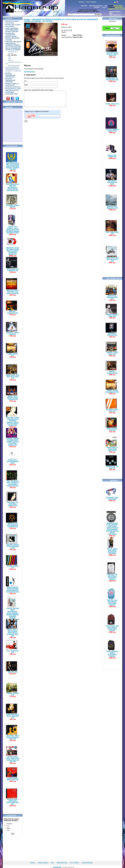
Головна (81, 2)
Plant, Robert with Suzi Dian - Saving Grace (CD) (112, 54)
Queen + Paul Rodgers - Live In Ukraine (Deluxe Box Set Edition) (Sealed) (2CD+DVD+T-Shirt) (13, 230)
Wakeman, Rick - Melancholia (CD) (112, 207)
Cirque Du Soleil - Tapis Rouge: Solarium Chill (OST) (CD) (13, 802)
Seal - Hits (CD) (13, 672)
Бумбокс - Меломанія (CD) (112, 372)
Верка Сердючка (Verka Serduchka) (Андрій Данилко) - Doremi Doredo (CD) (13, 589)
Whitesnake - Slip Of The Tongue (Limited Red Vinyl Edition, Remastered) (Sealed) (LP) (13, 251)
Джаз (8, 828)
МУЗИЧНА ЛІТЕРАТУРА (13, 87)
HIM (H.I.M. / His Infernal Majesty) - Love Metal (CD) (13, 525)
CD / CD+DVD (12, 55)
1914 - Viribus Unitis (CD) (112, 233)
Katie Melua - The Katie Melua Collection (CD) (13, 504)
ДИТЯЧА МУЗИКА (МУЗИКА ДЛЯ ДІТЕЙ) (13, 37)
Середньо (67, 30)
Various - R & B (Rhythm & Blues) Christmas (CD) (13, 398)
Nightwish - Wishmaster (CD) (13, 312)
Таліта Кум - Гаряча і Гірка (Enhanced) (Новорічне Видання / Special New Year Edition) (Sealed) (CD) (13, 421)
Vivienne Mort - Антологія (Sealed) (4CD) (13, 461)
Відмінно (71, 30)
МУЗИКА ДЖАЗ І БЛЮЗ (13, 25)
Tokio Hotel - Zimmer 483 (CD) (13, 206)
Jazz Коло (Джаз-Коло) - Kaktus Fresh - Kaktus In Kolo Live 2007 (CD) (13, 759)
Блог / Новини (91, 2)
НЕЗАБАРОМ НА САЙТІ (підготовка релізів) (13, 90)
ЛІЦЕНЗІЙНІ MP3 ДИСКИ (13, 42)
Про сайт (84, 6)
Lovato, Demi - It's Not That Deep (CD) (112, 79)
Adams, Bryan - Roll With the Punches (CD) (112, 259)
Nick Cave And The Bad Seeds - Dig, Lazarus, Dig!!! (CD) (13, 292)
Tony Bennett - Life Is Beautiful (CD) (13, 270)
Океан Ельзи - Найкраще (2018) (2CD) (112, 297)
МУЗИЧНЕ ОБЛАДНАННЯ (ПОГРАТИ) (10, 80)
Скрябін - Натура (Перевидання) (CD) (112, 391)
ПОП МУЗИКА (10, 27)
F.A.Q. (104, 7)
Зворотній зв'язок (62, 863)
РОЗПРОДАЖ (10, 92)
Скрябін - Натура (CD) (13, 355)
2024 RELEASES (13, 52)
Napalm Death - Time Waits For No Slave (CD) (13, 377)
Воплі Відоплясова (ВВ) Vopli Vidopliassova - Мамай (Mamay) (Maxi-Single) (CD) (13, 187)
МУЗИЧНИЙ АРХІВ (12, 94)
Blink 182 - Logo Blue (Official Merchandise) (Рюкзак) (112, 602)
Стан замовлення (115, 15)
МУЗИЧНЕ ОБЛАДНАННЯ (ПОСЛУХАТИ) (10, 75)
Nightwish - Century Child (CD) (13, 333)
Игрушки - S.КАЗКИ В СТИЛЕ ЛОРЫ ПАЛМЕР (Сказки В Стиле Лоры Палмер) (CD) (13, 442)
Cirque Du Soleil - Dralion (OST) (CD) (13, 779)
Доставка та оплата (96, 6)
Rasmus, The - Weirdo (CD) (112, 156)
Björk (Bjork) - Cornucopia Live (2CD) (112, 182)
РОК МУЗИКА (10, 23)
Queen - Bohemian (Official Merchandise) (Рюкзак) (112, 654)
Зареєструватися (115, 12)
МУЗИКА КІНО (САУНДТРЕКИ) (10, 34)
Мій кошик (113, 19)
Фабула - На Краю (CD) (13, 694)
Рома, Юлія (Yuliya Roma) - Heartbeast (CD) (13, 716)
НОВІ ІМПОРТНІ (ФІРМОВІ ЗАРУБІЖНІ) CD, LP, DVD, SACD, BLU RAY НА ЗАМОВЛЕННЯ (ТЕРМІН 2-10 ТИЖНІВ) (13, 47)
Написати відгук (29, 72)
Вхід (111, 13)
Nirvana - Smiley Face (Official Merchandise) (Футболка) (112, 551)
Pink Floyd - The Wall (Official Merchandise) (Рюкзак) (112, 577)
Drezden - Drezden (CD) (13, 567)
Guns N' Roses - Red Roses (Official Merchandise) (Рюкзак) (112, 628)
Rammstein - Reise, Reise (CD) (112, 410)
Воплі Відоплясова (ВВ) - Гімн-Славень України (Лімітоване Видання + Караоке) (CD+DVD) (13, 166)
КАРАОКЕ (9, 40)
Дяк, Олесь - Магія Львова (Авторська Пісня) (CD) (13, 737)
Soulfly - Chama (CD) (112, 104)
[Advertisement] (13, 126)
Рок (8, 826)
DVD (9, 57)
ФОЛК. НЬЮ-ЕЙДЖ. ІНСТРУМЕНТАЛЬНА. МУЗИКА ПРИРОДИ (12, 30)
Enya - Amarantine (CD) (13, 652)
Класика (9, 824)
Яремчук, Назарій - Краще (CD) (112, 315)
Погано (65, 30)
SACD (10, 59)
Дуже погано (62, 30)
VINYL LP (11, 61)
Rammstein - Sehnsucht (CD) (112, 334)
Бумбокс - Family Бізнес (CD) (112, 353)
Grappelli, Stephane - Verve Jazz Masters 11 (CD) (13, 546)
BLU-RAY (11, 53)
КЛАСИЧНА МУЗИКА (12, 21)
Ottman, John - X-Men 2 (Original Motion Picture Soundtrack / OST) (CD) (13, 633)
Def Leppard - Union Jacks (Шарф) (112, 498)
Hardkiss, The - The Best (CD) (112, 467)
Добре (69, 30)
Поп (8, 830)
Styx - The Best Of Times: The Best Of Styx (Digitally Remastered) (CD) (13, 483)
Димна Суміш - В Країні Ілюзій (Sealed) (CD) (112, 449)
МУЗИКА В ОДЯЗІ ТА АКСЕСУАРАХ (12, 85)
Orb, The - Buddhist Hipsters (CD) (112, 130)
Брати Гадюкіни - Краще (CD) (112, 429)
